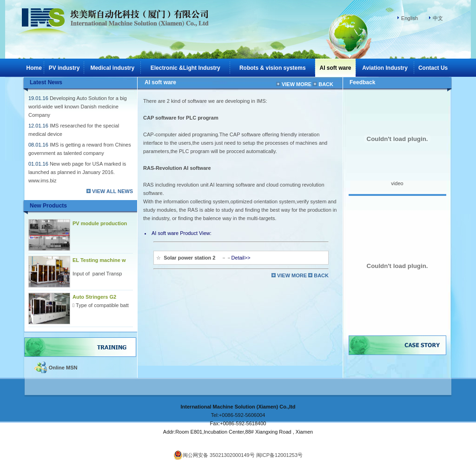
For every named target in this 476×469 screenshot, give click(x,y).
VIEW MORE (297, 84)
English (410, 18)
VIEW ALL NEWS (112, 191)
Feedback (362, 82)
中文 (438, 18)
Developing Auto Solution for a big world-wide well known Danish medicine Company (78, 107)
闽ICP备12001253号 (279, 455)
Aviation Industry (385, 68)
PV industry (64, 68)
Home (34, 68)
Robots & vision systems (273, 68)
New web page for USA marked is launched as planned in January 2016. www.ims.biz (77, 172)
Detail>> (241, 256)
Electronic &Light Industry (185, 68)
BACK (326, 84)
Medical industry (112, 68)
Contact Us (433, 68)
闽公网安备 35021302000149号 (214, 455)
